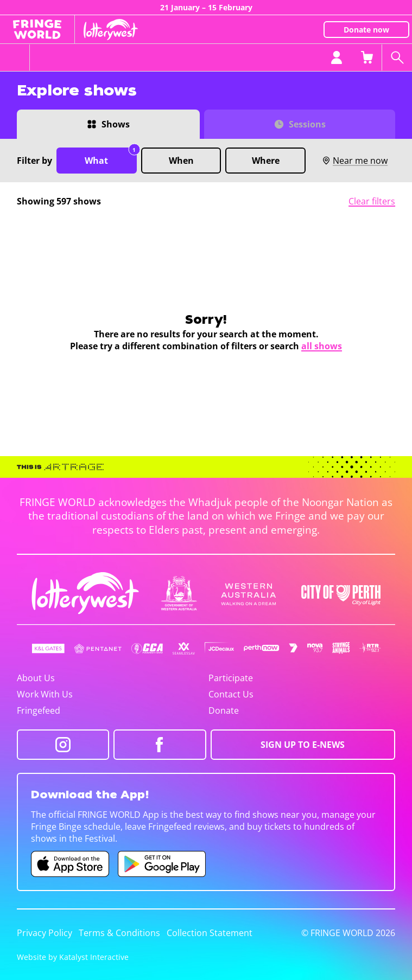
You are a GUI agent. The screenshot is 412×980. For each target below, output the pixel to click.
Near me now (355, 161)
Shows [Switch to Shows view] (116, 124)
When (181, 161)
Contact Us (231, 694)
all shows (322, 346)
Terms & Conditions (119, 933)
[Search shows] (397, 57)
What (110, 157)
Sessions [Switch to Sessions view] (307, 124)
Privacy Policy (45, 933)
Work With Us (45, 694)
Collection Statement (210, 933)
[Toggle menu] (15, 57)
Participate (231, 678)
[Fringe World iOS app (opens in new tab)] (70, 864)
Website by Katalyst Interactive (73, 957)
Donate (224, 710)
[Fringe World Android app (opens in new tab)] (162, 864)
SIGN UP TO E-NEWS (303, 745)
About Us (36, 678)
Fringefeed (39, 710)
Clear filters (372, 201)
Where (266, 161)
